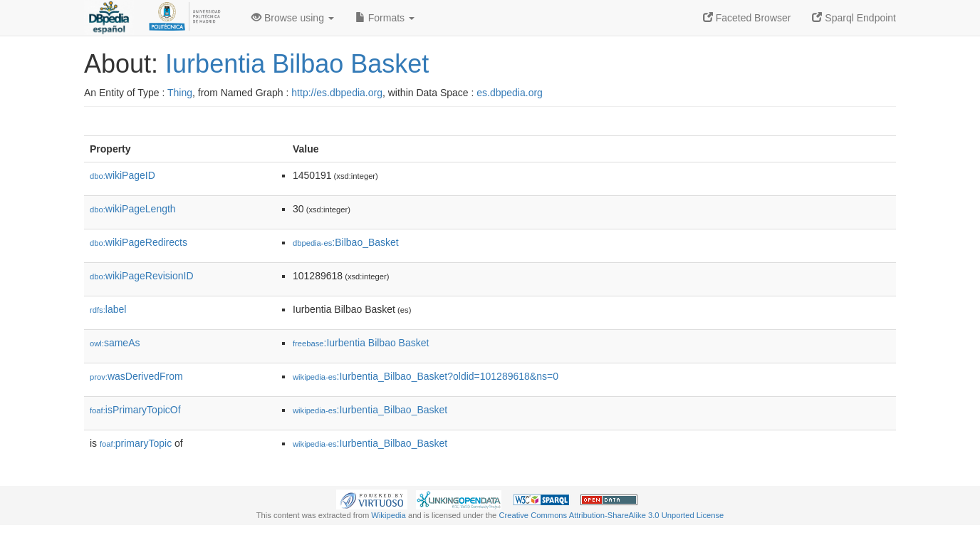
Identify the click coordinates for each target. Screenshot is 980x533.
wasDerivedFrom (136, 376)
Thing (180, 93)
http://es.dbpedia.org (337, 93)
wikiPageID (123, 175)
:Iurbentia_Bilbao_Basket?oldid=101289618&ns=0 (426, 376)
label (108, 309)
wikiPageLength (133, 209)
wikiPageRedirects (139, 242)
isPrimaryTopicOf (135, 410)
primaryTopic (136, 443)
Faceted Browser (747, 18)
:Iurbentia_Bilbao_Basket (370, 410)
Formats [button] (385, 18)
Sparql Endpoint (854, 18)
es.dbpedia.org (510, 93)
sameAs (115, 343)
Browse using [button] (293, 18)
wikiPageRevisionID (142, 276)
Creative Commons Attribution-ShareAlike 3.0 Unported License (611, 515)
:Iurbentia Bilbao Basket (361, 343)
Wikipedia (389, 515)
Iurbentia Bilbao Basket (297, 64)
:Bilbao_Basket (346, 242)
